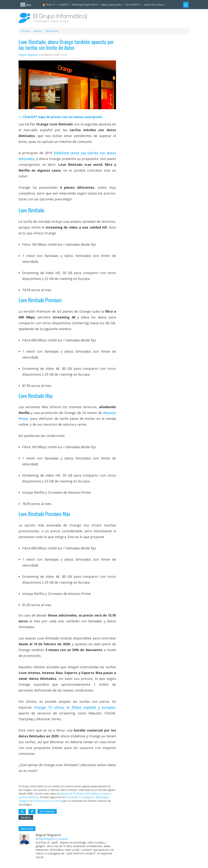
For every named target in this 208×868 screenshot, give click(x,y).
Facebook (72, 797)
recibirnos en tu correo (47, 801)
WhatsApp (102, 797)
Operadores (26, 817)
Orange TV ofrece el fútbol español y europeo (75, 707)
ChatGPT (63, 5)
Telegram (24, 801)
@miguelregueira (46, 839)
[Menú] (25, 4)
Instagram (88, 797)
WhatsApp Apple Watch (85, 5)
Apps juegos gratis (111, 5)
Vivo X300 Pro (133, 5)
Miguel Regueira (28, 55)
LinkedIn (63, 839)
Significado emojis (154, 5)
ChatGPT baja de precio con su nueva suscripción (63, 117)
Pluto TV (50, 5)
